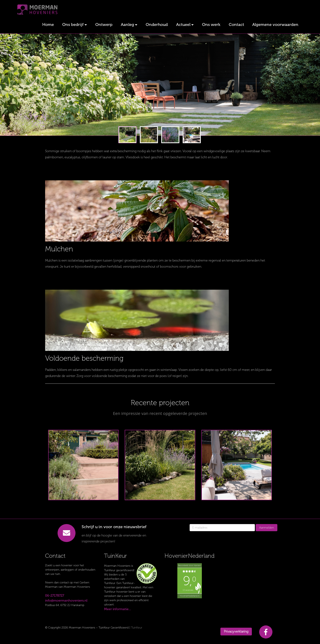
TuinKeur (137, 628)
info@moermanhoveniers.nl (66, 600)
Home (48, 24)
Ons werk (211, 24)
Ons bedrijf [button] (73, 24)
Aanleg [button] (127, 24)
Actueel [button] (183, 24)
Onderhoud (157, 24)
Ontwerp (104, 24)
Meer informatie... (118, 609)
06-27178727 (55, 596)
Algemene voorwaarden (275, 24)
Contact (236, 24)
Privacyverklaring (236, 631)
